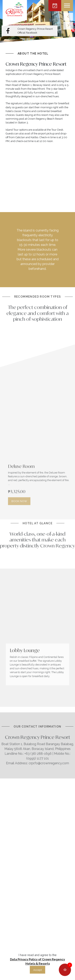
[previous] (68, 17)
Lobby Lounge (25, 641)
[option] (37, 21)
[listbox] (37, 21)
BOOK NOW (19, 510)
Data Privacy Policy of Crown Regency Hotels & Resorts (37, 962)
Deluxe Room (21, 475)
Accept (37, 970)
